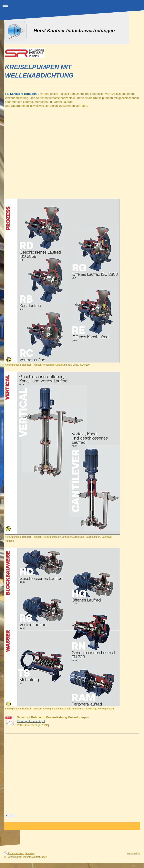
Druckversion (14, 853)
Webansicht (133, 853)
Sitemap (30, 853)
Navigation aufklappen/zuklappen (72, 5)
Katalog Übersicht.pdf (31, 721)
